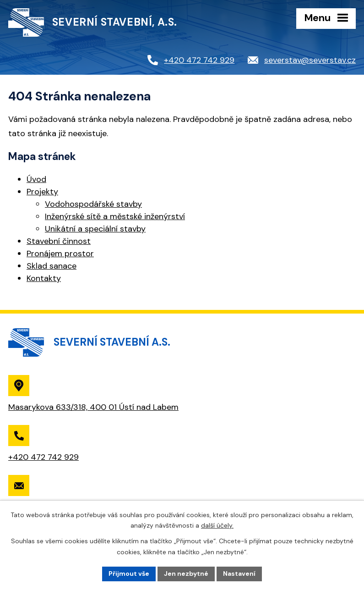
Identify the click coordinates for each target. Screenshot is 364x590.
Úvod (36, 179)
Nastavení (239, 573)
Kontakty (44, 278)
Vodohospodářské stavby (93, 204)
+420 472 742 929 (199, 60)
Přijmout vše (129, 573)
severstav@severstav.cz (310, 60)
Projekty (42, 192)
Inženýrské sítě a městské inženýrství (115, 216)
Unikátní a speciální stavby (95, 229)
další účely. (217, 525)
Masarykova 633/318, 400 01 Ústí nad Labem (93, 407)
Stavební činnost (59, 241)
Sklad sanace (52, 266)
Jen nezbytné (186, 573)
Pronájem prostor (60, 254)
